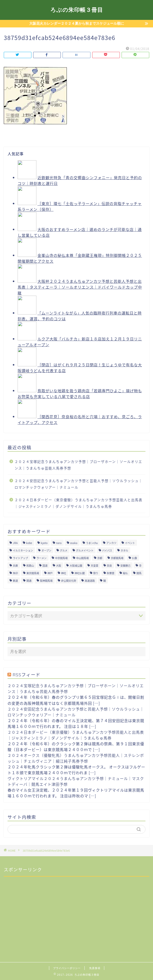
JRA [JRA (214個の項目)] (15, 543)
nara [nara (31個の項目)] (59, 543)
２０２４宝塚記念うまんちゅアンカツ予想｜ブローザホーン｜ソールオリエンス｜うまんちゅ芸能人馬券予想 (78, 465)
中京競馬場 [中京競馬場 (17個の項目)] (61, 558)
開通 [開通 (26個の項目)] (29, 581)
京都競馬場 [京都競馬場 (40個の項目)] (117, 558)
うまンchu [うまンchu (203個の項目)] (92, 543)
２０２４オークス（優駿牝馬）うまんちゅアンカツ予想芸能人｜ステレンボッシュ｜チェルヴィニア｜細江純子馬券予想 (76, 758)
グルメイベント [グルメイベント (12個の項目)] (85, 550)
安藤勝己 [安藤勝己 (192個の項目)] (125, 565)
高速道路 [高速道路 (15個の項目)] (90, 581)
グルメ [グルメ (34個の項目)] (64, 550)
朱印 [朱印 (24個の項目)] (15, 573)
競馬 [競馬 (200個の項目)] (139, 573)
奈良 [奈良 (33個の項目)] (109, 565)
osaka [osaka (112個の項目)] (74, 543)
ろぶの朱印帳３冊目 (77, 10)
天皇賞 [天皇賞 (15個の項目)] (94, 565)
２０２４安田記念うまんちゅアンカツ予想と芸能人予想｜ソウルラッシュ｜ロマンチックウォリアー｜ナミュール (79, 484)
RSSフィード (27, 675)
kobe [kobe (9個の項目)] (29, 543)
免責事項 (95, 968)
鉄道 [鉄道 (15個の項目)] (15, 581)
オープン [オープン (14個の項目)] (46, 550)
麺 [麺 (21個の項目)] (105, 581)
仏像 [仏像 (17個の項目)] (134, 558)
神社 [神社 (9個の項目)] (64, 573)
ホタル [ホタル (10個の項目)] (124, 550)
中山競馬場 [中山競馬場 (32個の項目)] (82, 558)
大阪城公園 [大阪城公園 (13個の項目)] (76, 565)
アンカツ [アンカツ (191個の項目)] (111, 543)
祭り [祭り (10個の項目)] (96, 573)
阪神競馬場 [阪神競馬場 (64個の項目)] (46, 581)
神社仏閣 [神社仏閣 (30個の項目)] (80, 573)
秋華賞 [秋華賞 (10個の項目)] (111, 573)
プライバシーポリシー (67, 968)
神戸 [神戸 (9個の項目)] (50, 573)
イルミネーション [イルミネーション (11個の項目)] (23, 550)
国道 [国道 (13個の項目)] (45, 565)
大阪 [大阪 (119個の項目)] (59, 565)
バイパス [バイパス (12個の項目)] (107, 550)
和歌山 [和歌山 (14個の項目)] (30, 565)
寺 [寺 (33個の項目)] (140, 565)
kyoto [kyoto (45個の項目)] (44, 543)
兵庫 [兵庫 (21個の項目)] (15, 565)
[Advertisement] (41, 912)
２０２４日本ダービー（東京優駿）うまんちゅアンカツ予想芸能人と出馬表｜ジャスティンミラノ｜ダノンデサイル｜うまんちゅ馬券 (79, 503)
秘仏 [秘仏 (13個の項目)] (125, 573)
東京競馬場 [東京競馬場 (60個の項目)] (33, 573)
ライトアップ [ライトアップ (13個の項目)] (20, 558)
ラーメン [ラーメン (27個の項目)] (41, 558)
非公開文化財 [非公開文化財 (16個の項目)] (69, 581)
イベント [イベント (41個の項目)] (130, 543)
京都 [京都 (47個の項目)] (100, 558)
